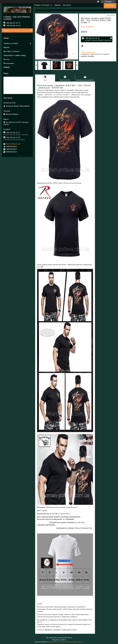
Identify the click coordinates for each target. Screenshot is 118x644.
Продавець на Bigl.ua (59, 640)
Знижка (57, 5)
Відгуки (6, 47)
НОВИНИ (7, 67)
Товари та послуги (42, 5)
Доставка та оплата (11, 51)
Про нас (6, 59)
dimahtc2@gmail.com (13, 144)
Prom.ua (70, 638)
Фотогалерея (9, 63)
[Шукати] (31, 30)
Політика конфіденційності (74, 642)
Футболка (42, 85)
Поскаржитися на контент (56, 642)
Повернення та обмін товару (15, 55)
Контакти (67, 5)
